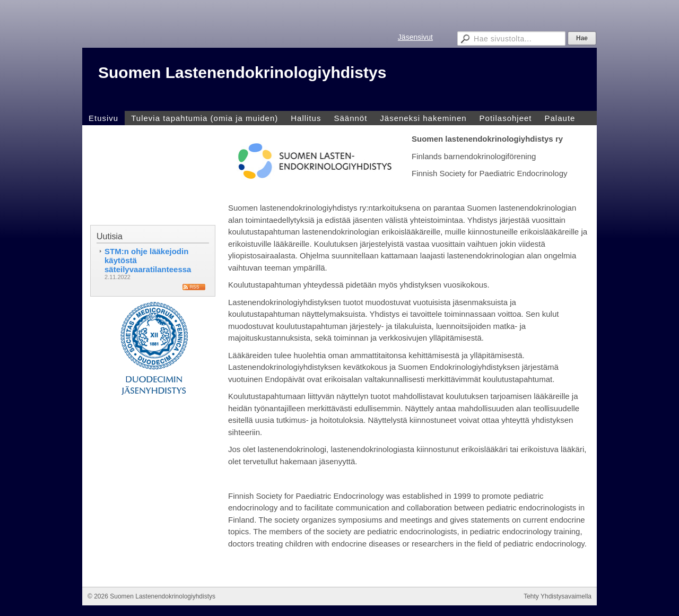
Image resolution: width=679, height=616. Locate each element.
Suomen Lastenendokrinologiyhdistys (242, 72)
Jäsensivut (415, 37)
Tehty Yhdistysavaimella (558, 596)
